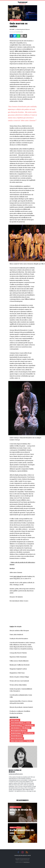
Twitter (15, 36)
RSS (27, 852)
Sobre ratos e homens (17, 741)
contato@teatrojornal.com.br (22, 855)
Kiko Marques (26, 728)
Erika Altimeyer (29, 725)
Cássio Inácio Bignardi (17, 723)
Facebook (11, 36)
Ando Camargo (15, 720)
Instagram (23, 852)
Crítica (28, 723)
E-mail (22, 36)
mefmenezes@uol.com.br (16, 774)
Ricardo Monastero (16, 736)
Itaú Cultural (17, 576)
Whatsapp (18, 36)
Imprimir (25, 36)
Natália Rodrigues (16, 733)
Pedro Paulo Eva (29, 733)
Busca (35, 3)
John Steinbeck (15, 728)
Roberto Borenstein (17, 738)
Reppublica (27, 862)
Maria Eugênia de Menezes (19, 731)
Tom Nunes (29, 741)
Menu (10, 3)
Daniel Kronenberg (16, 725)
